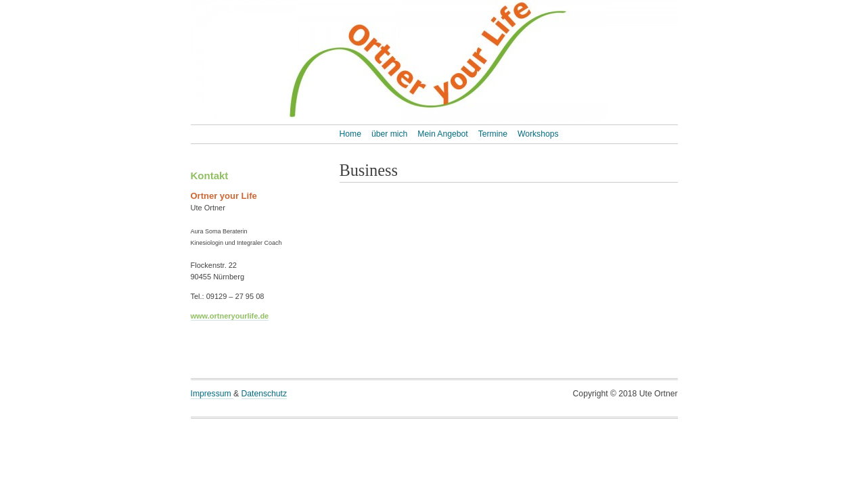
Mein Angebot (442, 134)
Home (350, 134)
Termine (493, 134)
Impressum (212, 394)
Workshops (538, 134)
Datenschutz (265, 394)
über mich (389, 134)
